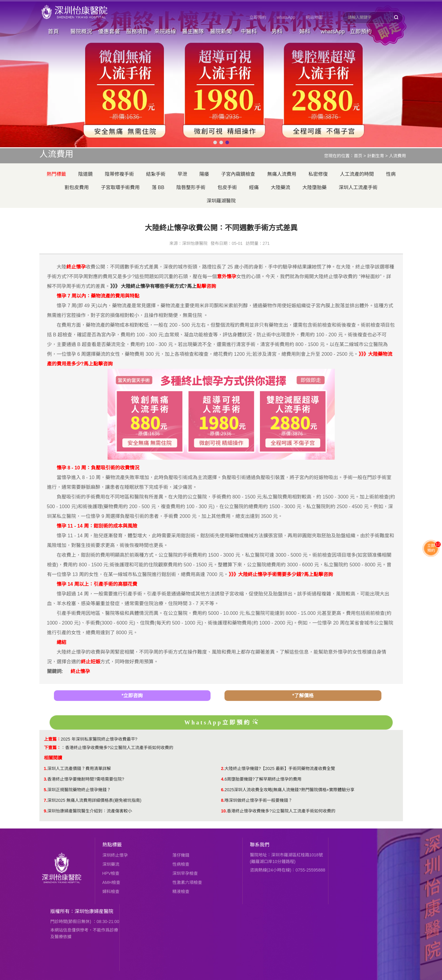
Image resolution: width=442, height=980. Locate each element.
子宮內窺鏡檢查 (238, 174)
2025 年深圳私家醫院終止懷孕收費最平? (99, 739)
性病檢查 (181, 864)
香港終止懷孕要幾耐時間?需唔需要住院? (86, 779)
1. (46, 768)
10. (224, 811)
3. (46, 779)
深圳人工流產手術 (358, 187)
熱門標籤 (56, 174)
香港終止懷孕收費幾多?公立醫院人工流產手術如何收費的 (119, 748)
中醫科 (249, 32)
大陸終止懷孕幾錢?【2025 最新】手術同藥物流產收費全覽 (280, 768)
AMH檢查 (111, 882)
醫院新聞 (221, 32)
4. (223, 779)
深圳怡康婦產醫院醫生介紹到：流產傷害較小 (90, 811)
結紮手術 (156, 174)
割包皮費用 (77, 187)
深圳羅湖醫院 (221, 201)
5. (46, 790)
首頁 (53, 32)
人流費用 (397, 156)
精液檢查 (181, 892)
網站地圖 (314, 17)
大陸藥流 (281, 187)
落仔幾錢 (181, 855)
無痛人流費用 (282, 174)
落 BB (158, 187)
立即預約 (258, 17)
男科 (277, 32)
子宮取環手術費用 (120, 187)
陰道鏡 (85, 174)
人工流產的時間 (357, 174)
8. (223, 800)
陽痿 (204, 174)
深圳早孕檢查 (185, 873)
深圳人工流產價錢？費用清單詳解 (79, 768)
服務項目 (137, 32)
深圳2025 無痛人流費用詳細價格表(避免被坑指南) (94, 800)
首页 (358, 156)
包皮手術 (227, 187)
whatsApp (286, 17)
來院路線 (165, 32)
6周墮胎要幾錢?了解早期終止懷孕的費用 (263, 779)
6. (223, 790)
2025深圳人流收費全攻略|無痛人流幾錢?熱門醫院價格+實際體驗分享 (289, 790)
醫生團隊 (193, 32)
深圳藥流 (111, 864)
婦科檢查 (111, 892)
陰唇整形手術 (191, 187)
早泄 (182, 174)
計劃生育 (376, 156)
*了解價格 (303, 696)
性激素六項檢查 (187, 882)
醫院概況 (81, 32)
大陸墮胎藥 (314, 187)
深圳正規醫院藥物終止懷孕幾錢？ (79, 790)
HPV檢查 (111, 873)
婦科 (305, 32)
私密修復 (318, 174)
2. (223, 768)
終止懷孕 (80, 671)
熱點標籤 (112, 845)
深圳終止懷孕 (115, 855)
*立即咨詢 (132, 696)
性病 (391, 174)
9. (46, 811)
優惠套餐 (109, 32)
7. (46, 800)
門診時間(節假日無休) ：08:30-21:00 (85, 922)
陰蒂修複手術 (119, 174)
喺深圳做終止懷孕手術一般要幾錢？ (258, 800)
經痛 (254, 187)
